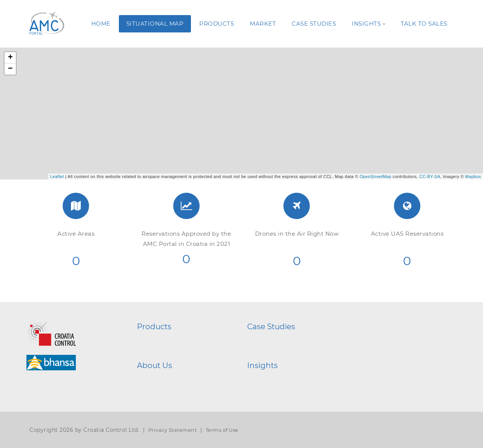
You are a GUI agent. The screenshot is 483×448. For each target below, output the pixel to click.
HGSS (266, 340)
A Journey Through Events (293, 390)
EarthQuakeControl (285, 351)
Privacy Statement (173, 430)
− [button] (11, 69)
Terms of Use (222, 430)
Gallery (268, 379)
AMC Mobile (164, 351)
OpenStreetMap (375, 176)
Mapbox (473, 176)
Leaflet (57, 176)
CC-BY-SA (430, 176)
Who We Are (164, 379)
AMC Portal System (173, 340)
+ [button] (11, 58)
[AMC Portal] (45, 24)
